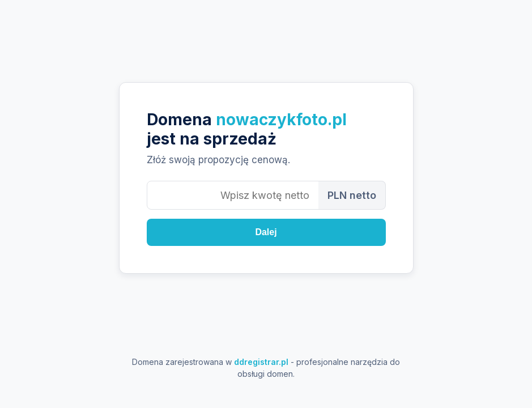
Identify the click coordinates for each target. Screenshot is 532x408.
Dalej (266, 232)
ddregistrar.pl (261, 362)
